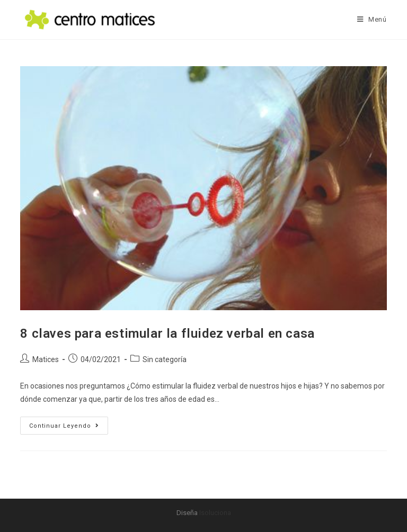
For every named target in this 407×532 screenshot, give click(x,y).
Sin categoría (165, 359)
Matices (46, 359)
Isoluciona (215, 513)
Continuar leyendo (69, 423)
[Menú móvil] (372, 19)
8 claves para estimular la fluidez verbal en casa (167, 333)
